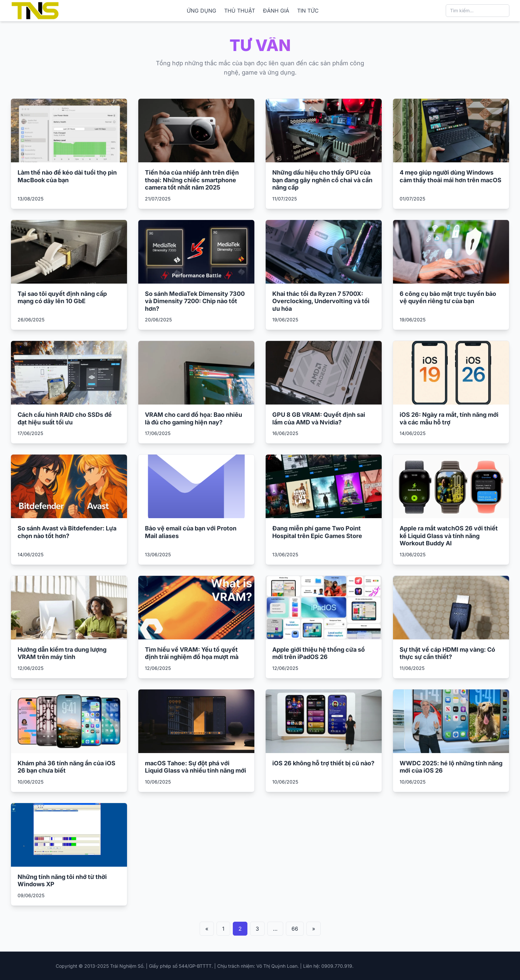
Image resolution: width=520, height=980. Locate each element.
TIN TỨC (308, 11)
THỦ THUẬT (240, 11)
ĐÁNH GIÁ (276, 11)
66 (295, 929)
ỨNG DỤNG (201, 11)
